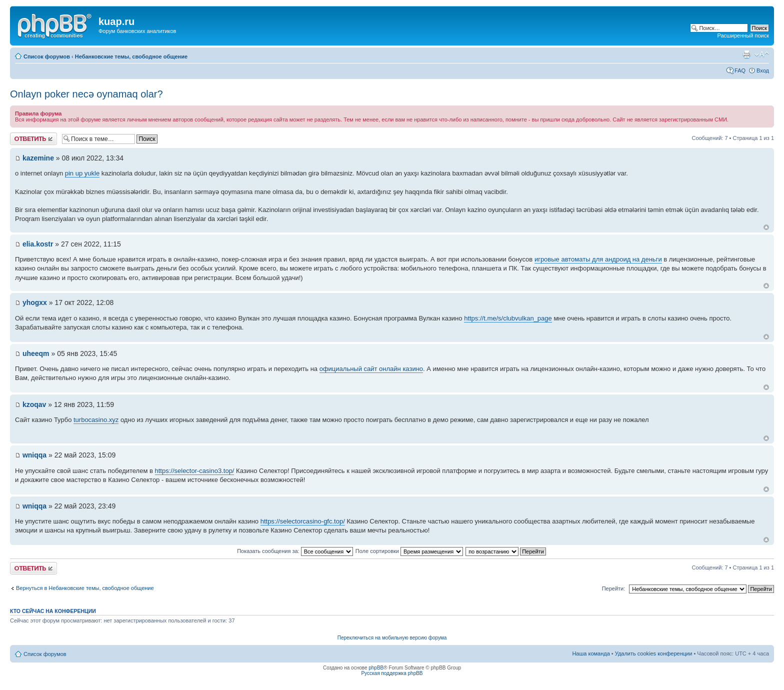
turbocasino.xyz (96, 420)
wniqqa (34, 455)
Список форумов (47, 56)
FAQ (740, 70)
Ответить (33, 139)
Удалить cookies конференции (654, 653)
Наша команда (591, 653)
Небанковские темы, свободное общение (131, 56)
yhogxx (35, 302)
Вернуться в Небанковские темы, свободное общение (85, 588)
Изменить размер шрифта (762, 54)
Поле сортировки (409, 551)
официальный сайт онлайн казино (371, 369)
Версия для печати (746, 54)
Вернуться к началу (766, 227)
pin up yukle (82, 173)
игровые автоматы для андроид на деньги (598, 259)
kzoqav (34, 404)
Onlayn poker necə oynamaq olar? (86, 94)
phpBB (376, 668)
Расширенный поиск (743, 35)
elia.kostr (38, 244)
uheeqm (36, 353)
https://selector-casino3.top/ (195, 471)
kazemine (38, 158)
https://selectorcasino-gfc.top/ (303, 521)
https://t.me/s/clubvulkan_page (508, 318)
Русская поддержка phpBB (392, 673)
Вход (763, 70)
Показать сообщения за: (295, 551)
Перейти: (614, 588)
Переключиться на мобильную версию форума (392, 638)
